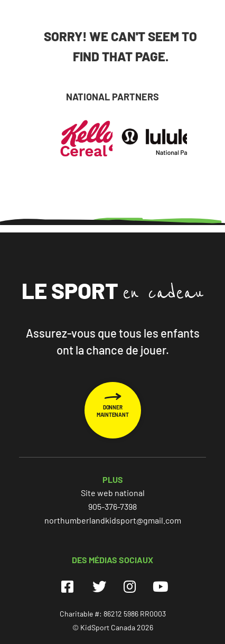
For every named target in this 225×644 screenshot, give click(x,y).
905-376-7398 (112, 506)
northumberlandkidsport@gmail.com (113, 520)
